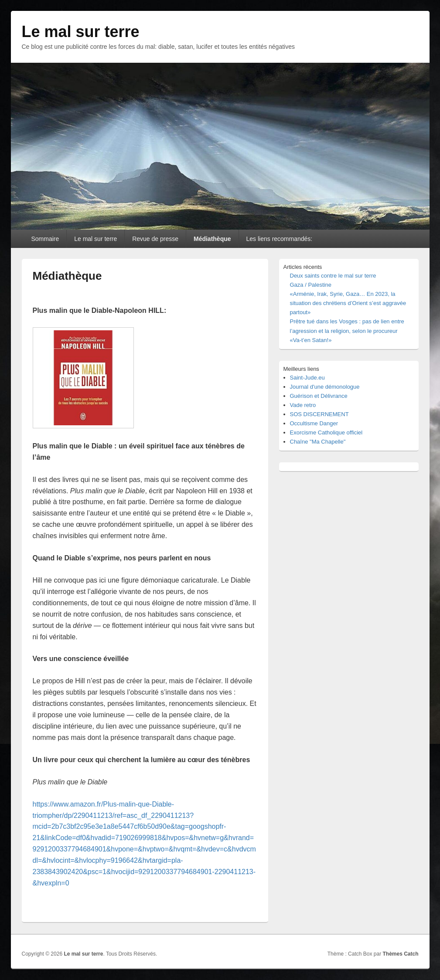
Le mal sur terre (81, 32)
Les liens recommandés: (279, 239)
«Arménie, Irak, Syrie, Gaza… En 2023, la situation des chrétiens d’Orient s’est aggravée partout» (348, 303)
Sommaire (45, 239)
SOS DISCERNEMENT (319, 414)
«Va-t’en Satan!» (311, 340)
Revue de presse (155, 239)
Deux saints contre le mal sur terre (333, 276)
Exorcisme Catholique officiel (326, 432)
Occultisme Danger (314, 423)
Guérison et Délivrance (319, 396)
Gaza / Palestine (311, 285)
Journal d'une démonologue (325, 387)
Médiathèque (212, 239)
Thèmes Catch (400, 954)
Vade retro (303, 405)
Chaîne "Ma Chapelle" (318, 442)
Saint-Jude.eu (307, 378)
